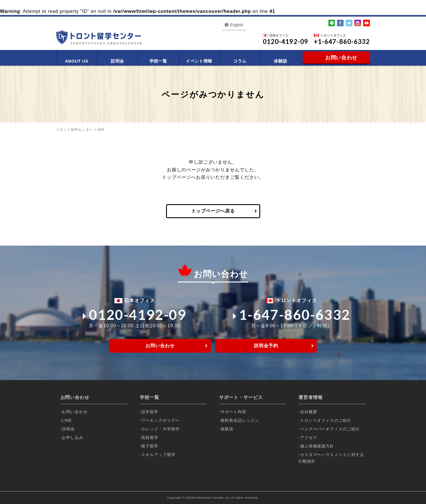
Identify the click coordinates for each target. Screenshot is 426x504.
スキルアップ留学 (158, 455)
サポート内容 (233, 412)
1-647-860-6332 (292, 315)
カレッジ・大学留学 (160, 429)
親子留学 (150, 446)
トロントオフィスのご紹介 (326, 420)
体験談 (280, 61)
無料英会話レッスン (240, 420)
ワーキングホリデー (160, 420)
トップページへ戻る (213, 211)
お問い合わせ (160, 346)
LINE (67, 420)
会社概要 (309, 412)
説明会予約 (266, 346)
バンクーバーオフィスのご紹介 (330, 429)
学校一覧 (158, 61)
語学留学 (150, 412)
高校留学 (150, 437)
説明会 (117, 61)
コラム (240, 61)
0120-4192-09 (135, 315)
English (237, 25)
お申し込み (73, 437)
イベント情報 (199, 61)
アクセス (309, 437)
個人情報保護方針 (317, 446)
